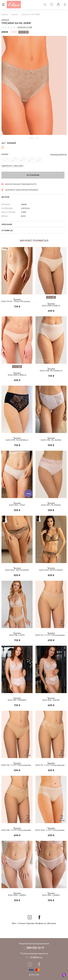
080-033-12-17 (35, 948)
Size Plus (5, 20)
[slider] (9, 27)
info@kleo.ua (36, 957)
